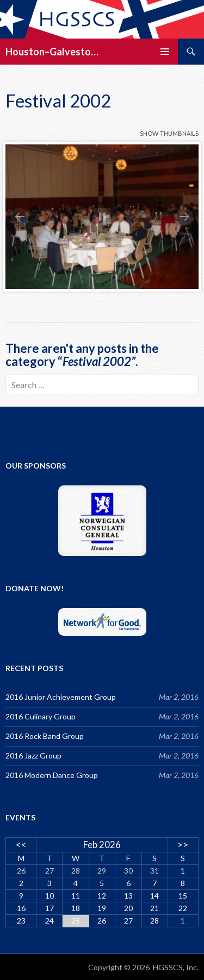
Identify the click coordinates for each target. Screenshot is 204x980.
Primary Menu (165, 52)
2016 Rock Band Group (45, 736)
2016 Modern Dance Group (52, 775)
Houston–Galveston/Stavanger (54, 52)
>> (183, 845)
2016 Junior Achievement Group (61, 697)
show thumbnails (169, 132)
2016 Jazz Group (33, 755)
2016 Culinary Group (41, 716)
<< (21, 845)
